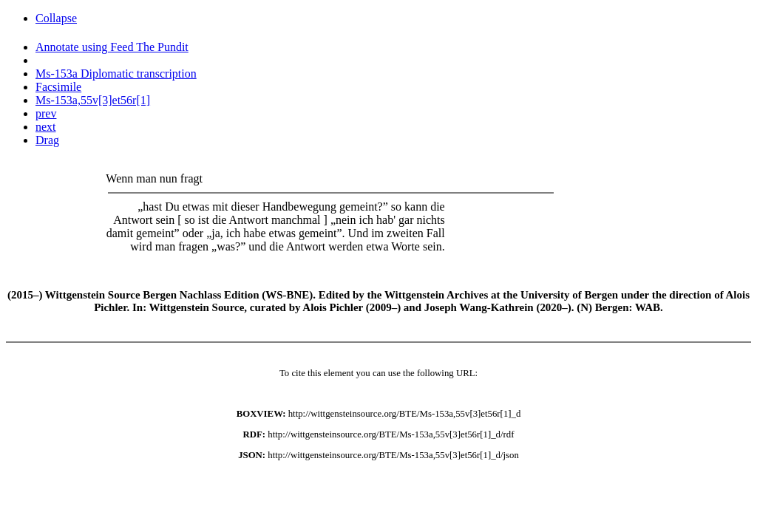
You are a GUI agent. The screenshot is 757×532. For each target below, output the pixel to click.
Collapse (56, 18)
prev (46, 113)
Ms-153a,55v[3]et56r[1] (93, 100)
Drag (47, 140)
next (46, 127)
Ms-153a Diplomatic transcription (116, 74)
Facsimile (58, 87)
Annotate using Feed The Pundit (112, 47)
